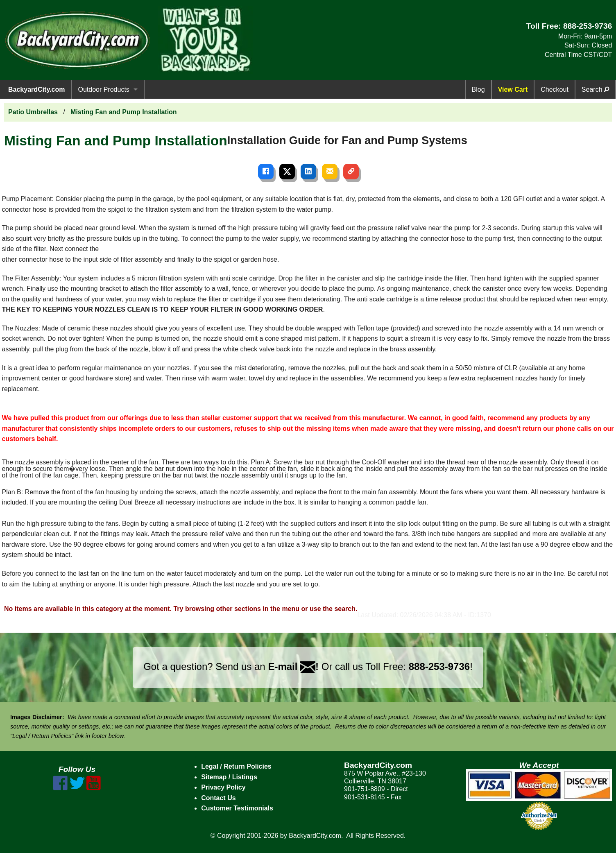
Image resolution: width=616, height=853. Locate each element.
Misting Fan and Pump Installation (124, 112)
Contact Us (218, 798)
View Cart (513, 89)
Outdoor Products (103, 89)
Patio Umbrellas (33, 112)
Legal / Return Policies (236, 766)
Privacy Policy (223, 787)
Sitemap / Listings (229, 777)
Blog (478, 89)
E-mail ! (293, 666)
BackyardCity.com (36, 89)
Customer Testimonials (237, 808)
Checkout (555, 89)
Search (595, 89)
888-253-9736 (588, 26)
